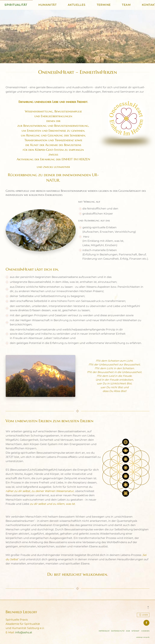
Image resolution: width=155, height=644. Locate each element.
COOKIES (145, 631)
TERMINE (104, 5)
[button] (148, 608)
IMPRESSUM (104, 631)
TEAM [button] (126, 5)
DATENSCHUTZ (118, 631)
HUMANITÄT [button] (47, 5)
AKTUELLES (77, 5)
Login (143, 615)
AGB (128, 631)
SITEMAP (135, 631)
